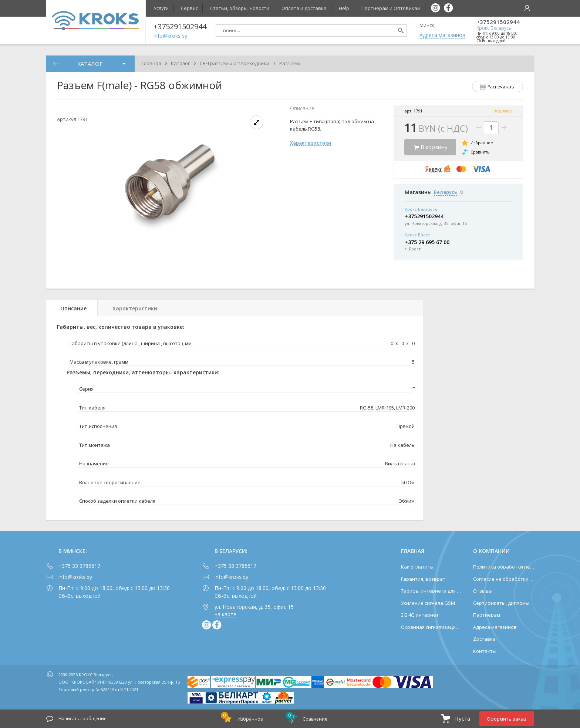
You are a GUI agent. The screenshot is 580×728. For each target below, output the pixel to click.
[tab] (72, 308)
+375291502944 (498, 22)
